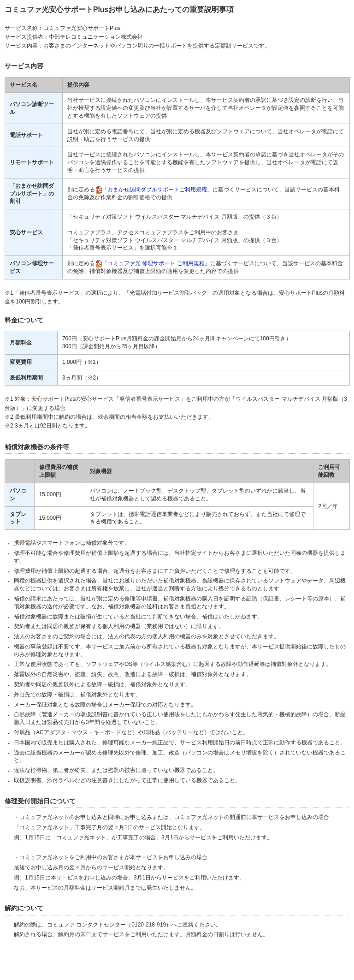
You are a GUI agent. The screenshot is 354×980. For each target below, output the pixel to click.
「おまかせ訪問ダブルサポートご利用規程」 (157, 190)
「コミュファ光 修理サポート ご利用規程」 (156, 263)
